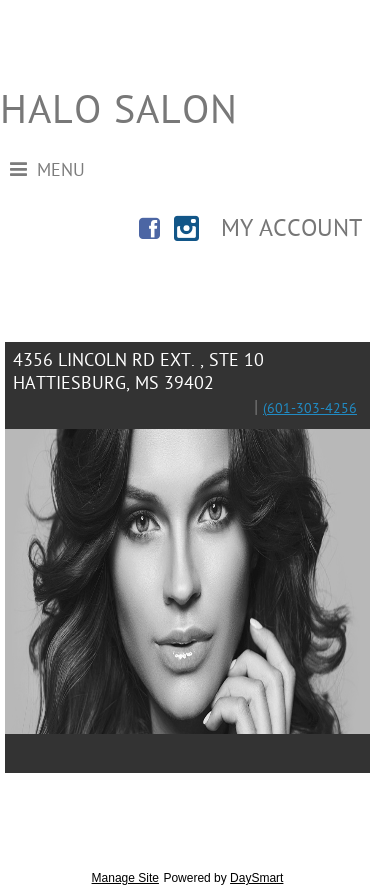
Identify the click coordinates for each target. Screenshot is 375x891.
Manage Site (125, 878)
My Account (291, 230)
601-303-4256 (312, 409)
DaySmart (256, 878)
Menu (47, 171)
